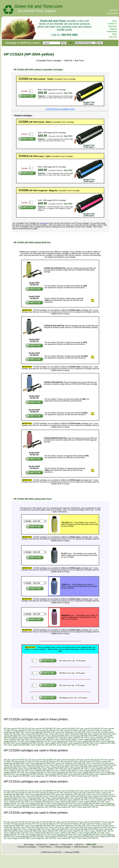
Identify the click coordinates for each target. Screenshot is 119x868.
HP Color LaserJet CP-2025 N (67, 730)
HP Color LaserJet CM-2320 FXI (16, 729)
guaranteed (44, 223)
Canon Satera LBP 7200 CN (88, 745)
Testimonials (112, 31)
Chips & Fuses (97, 847)
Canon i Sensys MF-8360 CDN (33, 736)
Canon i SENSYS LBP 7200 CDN (54, 738)
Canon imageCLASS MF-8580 (18, 745)
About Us (79, 844)
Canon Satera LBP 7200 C (67, 745)
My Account (113, 13)
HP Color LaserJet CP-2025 (21, 730)
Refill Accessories (81, 847)
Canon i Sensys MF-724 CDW (97, 732)
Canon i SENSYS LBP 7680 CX (66, 739)
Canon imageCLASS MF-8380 (56, 743)
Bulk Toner (79, 61)
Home (114, 21)
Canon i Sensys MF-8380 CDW (57, 736)
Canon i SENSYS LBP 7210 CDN (16, 739)
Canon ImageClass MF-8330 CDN (64, 741)
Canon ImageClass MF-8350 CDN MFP (30, 743)
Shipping (113, 29)
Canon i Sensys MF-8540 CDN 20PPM (83, 736)
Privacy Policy (67, 844)
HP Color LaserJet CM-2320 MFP (40, 729)
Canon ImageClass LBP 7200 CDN (43, 745)
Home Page (29, 844)
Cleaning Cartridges (63, 847)
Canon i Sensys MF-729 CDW (31, 734)
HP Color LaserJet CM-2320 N (65, 729)
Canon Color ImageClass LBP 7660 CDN (70, 732)
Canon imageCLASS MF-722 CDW (91, 739)
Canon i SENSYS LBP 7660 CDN (41, 739)
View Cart (113, 10)
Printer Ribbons (46, 847)
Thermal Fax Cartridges (27, 847)
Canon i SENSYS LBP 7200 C (78, 738)
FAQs (114, 34)
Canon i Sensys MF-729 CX (54, 734)
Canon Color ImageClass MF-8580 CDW (39, 732)
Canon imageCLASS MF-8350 (88, 741)
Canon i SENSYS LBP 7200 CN (102, 738)
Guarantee (112, 26)
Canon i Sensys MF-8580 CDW (30, 738)
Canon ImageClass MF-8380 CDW (81, 743)
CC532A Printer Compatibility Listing (60, 109)
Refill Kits (68, 61)
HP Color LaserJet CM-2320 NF (88, 729)
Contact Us (112, 24)
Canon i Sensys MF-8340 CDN (99, 734)
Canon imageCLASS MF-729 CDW (38, 741)
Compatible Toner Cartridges (49, 61)
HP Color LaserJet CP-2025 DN (44, 730)
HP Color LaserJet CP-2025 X (90, 730)
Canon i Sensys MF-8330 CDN (76, 734)
